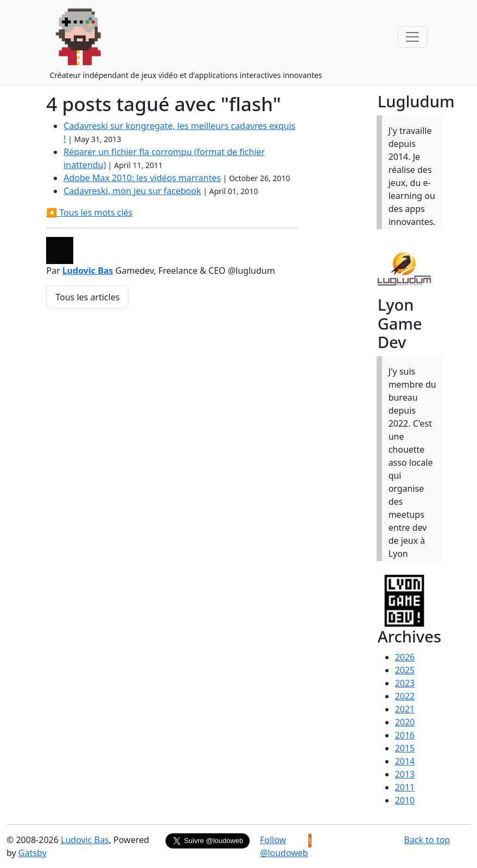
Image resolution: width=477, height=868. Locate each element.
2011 (405, 787)
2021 (405, 709)
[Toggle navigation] (412, 37)
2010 (405, 800)
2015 (405, 748)
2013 (405, 774)
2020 (405, 722)
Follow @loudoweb (284, 846)
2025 (405, 670)
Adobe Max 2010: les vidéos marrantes (142, 178)
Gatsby (33, 853)
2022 (405, 696)
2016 (405, 735)
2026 (405, 657)
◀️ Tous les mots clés (89, 213)
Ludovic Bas (88, 271)
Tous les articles (87, 297)
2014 (405, 761)
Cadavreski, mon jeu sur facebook (132, 191)
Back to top (427, 840)
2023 (405, 683)
